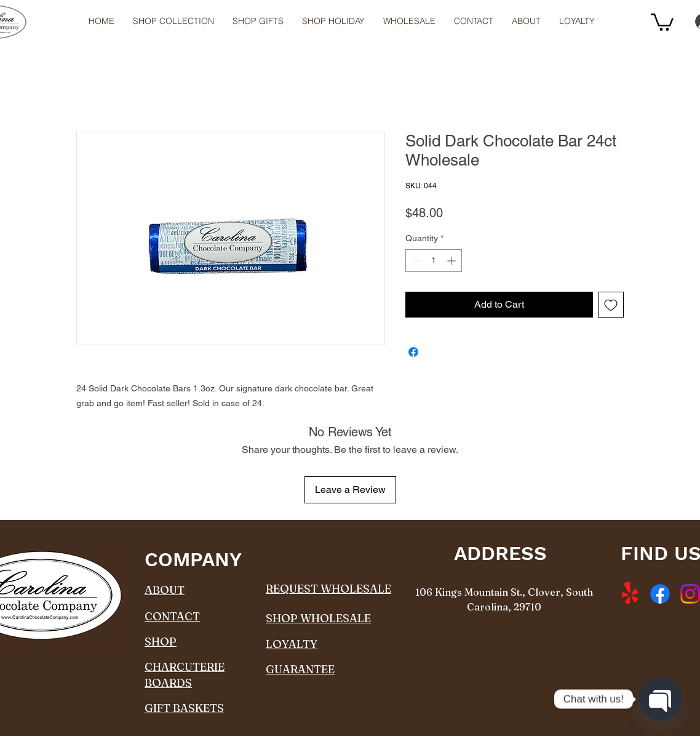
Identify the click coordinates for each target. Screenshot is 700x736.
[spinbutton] (434, 261)
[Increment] (452, 261)
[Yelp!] (630, 594)
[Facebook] (660, 594)
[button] (409, 21)
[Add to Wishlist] (611, 305)
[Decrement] (415, 261)
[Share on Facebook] (413, 352)
